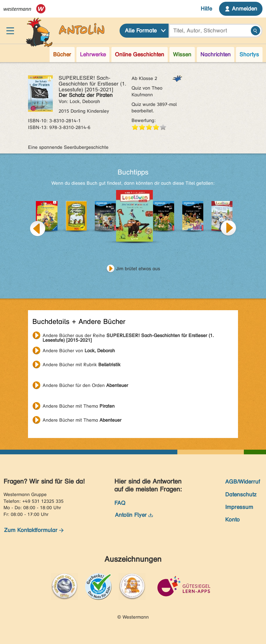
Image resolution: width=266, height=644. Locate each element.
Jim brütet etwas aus (138, 269)
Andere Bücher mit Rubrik (82, 365)
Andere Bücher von (79, 351)
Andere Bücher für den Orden (85, 385)
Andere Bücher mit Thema (79, 406)
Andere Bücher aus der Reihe (128, 336)
